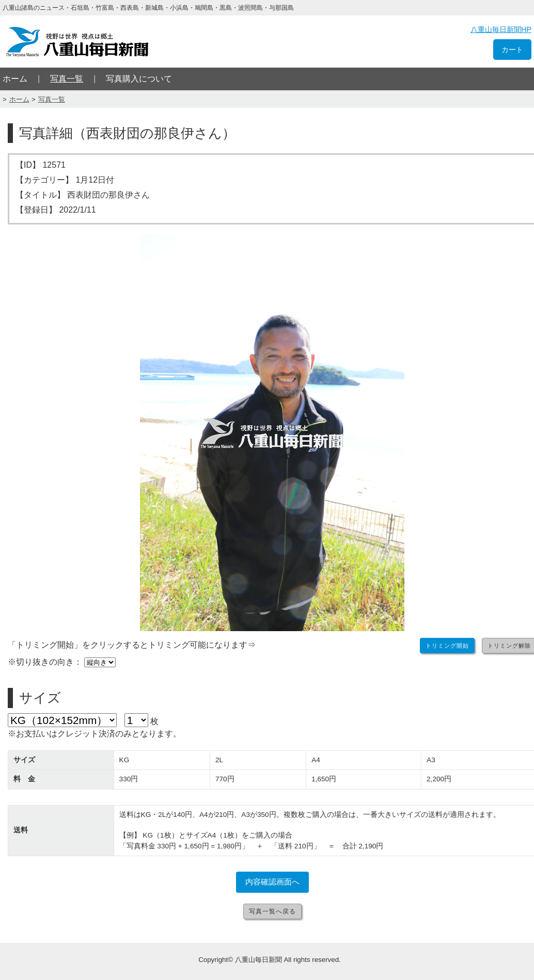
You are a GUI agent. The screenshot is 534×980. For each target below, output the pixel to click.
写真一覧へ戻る (272, 911)
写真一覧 (67, 79)
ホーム (15, 79)
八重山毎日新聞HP (501, 29)
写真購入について (139, 79)
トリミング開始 (447, 646)
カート (512, 50)
